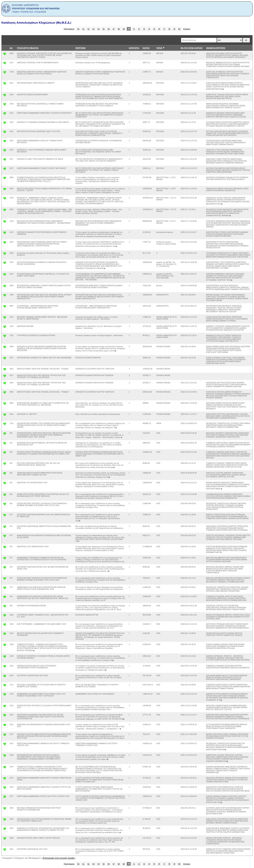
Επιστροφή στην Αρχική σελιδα (59, 858)
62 (89, 29)
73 (144, 29)
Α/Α (11, 48)
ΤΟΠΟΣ (159, 48)
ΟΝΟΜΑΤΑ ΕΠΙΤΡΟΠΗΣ (216, 48)
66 (109, 29)
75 (154, 29)
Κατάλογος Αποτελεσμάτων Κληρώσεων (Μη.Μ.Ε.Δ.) (36, 23)
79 (174, 29)
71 (134, 29)
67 (114, 29)
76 (159, 29)
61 (84, 29)
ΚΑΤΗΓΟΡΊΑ (134, 48)
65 (104, 29)
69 (124, 29)
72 (139, 29)
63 (94, 29)
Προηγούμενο (69, 29)
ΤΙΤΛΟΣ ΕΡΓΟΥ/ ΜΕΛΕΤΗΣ (28, 48)
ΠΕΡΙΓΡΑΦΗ (81, 48)
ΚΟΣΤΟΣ (146, 48)
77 (164, 29)
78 (169, 29)
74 (149, 29)
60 (78, 29)
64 (99, 29)
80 (179, 29)
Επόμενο (187, 29)
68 (119, 29)
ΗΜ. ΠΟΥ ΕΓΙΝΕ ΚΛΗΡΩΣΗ (192, 48)
